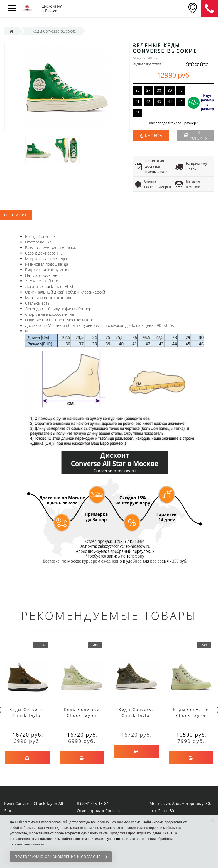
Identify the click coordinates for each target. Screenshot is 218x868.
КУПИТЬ (154, 136)
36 (138, 90)
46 (138, 113)
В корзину (196, 135)
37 (148, 90)
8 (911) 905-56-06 (210, 9)
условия (113, 839)
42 (148, 102)
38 (159, 90)
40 (181, 90)
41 (138, 102)
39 (170, 90)
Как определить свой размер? (173, 123)
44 (170, 102)
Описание (16, 215)
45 (181, 102)
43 (159, 102)
